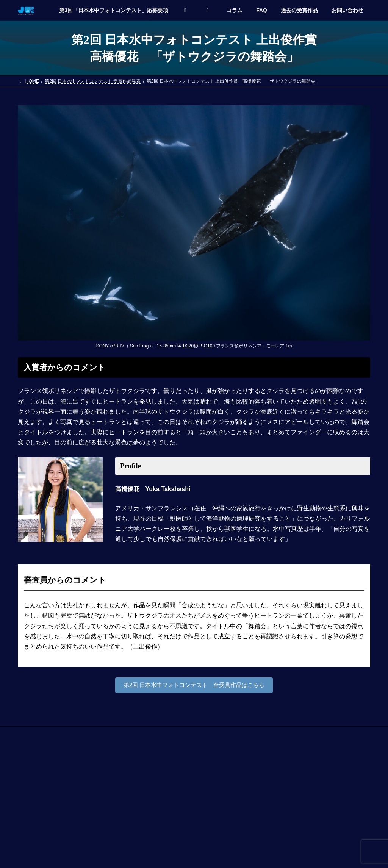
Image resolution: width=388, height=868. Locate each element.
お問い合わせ (39, 735)
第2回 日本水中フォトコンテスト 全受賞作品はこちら (194, 686)
